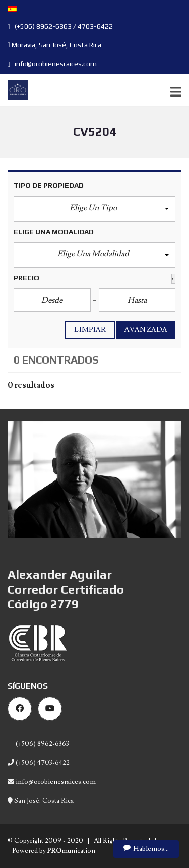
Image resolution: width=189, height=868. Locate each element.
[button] (94, 209)
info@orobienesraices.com (52, 64)
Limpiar (90, 330)
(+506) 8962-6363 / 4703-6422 (60, 26)
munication (71, 851)
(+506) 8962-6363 (42, 744)
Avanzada (146, 330)
